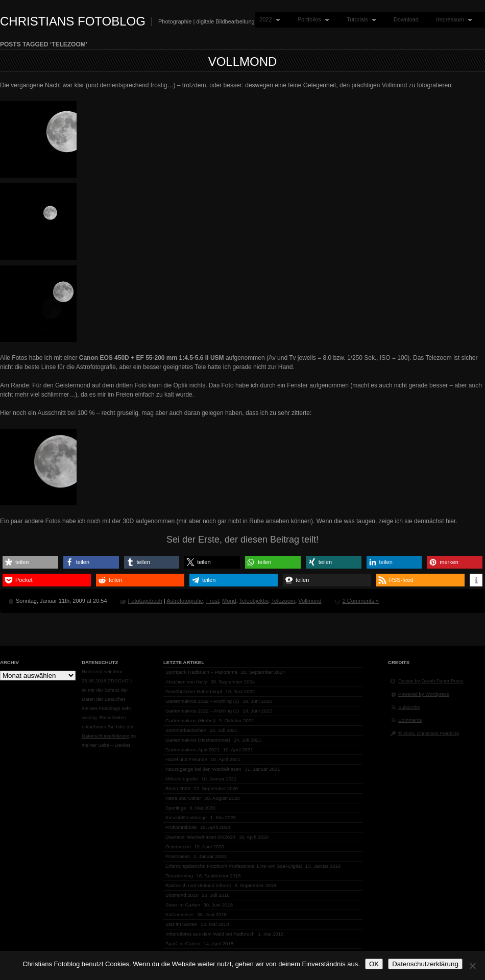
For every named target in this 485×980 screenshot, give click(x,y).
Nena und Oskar (183, 798)
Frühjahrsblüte (181, 827)
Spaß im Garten (183, 944)
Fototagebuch (145, 601)
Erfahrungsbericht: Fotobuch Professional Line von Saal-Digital (234, 866)
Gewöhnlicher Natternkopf (194, 691)
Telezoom (283, 601)
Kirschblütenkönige (186, 817)
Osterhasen (178, 847)
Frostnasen (178, 856)
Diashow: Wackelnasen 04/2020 (200, 837)
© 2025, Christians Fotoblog (429, 733)
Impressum (452, 20)
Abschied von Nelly (186, 682)
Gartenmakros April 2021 (192, 750)
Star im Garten (181, 924)
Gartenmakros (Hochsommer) (198, 740)
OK (374, 964)
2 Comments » (361, 601)
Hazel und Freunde (186, 759)
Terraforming (179, 876)
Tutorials (359, 20)
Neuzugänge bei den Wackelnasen (203, 769)
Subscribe (409, 707)
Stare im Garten (183, 905)
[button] (30, 562)
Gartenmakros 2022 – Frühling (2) (202, 701)
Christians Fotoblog (73, 21)
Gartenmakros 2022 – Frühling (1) (202, 711)
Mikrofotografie (181, 779)
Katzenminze (179, 914)
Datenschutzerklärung (105, 736)
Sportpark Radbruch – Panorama (201, 672)
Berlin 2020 (178, 788)
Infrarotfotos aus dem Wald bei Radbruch (210, 934)
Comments (410, 720)
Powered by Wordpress (424, 694)
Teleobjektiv (254, 601)
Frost (213, 601)
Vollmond (243, 62)
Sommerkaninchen (186, 730)
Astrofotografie (185, 601)
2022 (268, 20)
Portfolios (311, 20)
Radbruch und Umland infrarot (198, 885)
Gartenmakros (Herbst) (190, 720)
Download (406, 19)
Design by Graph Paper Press (431, 681)
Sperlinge (176, 808)
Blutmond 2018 (182, 895)
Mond (229, 601)
